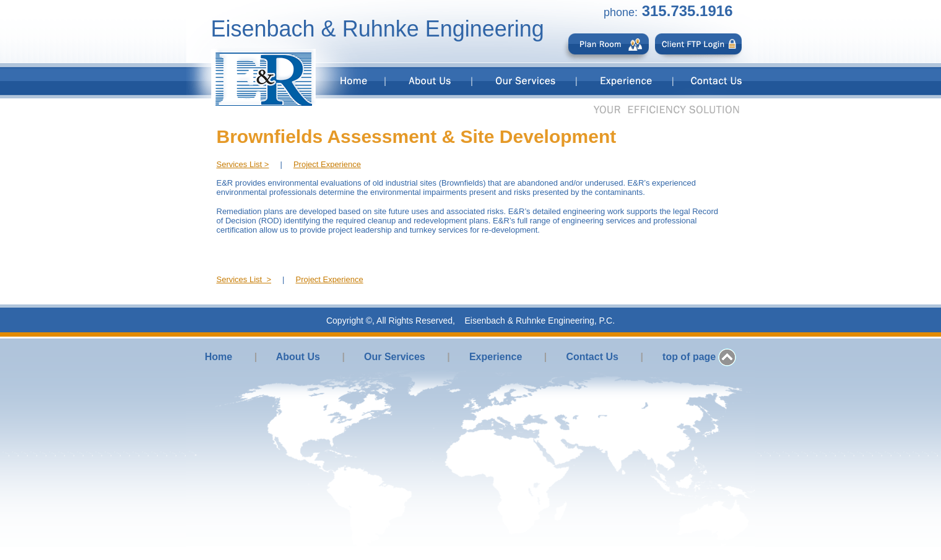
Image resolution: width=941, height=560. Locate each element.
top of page (689, 357)
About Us (298, 357)
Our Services (395, 357)
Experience (496, 357)
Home (219, 357)
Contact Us (592, 357)
